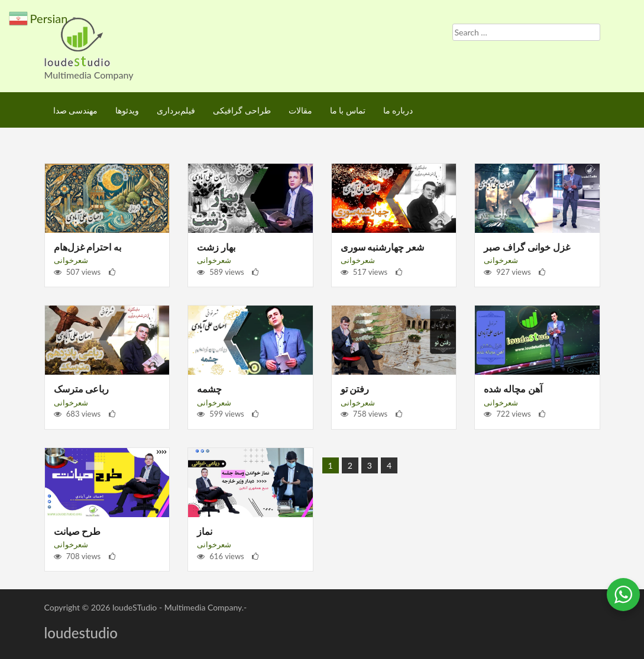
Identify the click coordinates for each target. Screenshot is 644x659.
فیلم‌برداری (176, 110)
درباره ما (398, 110)
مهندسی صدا (76, 110)
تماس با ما (348, 110)
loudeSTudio (135, 607)
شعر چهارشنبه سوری (383, 247)
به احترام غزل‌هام (88, 247)
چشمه (209, 389)
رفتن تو (355, 389)
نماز (205, 531)
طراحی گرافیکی (242, 110)
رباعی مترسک (82, 389)
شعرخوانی (71, 260)
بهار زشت (216, 247)
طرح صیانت (77, 531)
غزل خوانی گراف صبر (527, 247)
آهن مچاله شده (513, 389)
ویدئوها (127, 110)
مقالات (300, 110)
